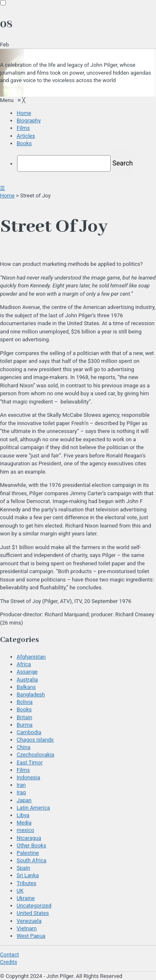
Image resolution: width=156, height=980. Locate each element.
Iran (21, 785)
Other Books (31, 845)
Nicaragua (29, 838)
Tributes (26, 883)
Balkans (26, 687)
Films (23, 770)
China (24, 747)
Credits (9, 962)
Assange (27, 672)
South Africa (31, 860)
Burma (25, 725)
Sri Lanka (28, 875)
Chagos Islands (35, 740)
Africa (24, 664)
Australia (27, 680)
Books (24, 709)
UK (20, 891)
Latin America (33, 808)
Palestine (28, 853)
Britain (24, 717)
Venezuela (29, 921)
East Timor (30, 762)
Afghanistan (31, 657)
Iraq (21, 792)
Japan (24, 800)
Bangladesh (31, 694)
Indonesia (28, 777)
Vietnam (27, 928)
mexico (25, 830)
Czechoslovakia (35, 755)
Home (7, 196)
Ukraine (26, 898)
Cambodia (29, 732)
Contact (9, 954)
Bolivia (25, 702)
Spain (23, 868)
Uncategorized (34, 906)
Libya (23, 815)
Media (24, 823)
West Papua (31, 936)
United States (33, 913)
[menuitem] (24, 113)
